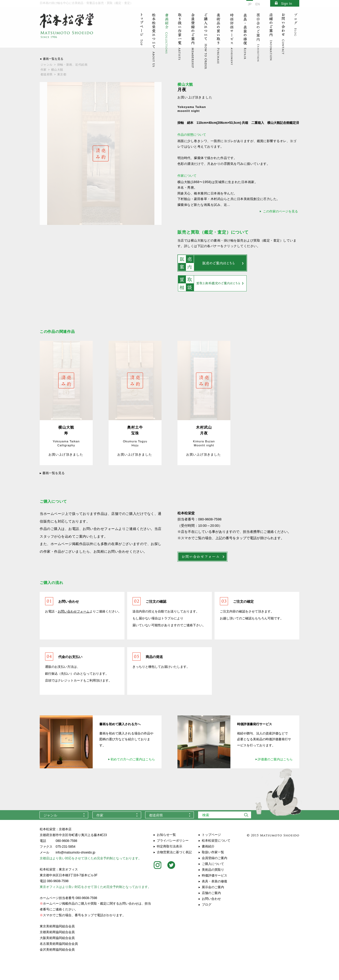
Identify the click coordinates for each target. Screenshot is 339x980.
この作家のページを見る (280, 211)
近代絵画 (81, 65)
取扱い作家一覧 (213, 852)
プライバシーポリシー (173, 841)
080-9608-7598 (66, 841)
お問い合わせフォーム (74, 611)
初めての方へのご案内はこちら (133, 759)
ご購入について (213, 864)
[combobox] (64, 815)
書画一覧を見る (53, 59)
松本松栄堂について (216, 841)
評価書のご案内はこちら (275, 759)
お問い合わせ (211, 899)
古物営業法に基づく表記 (174, 852)
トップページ (211, 835)
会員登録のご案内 (215, 858)
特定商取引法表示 (169, 846)
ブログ (207, 905)
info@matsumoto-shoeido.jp (75, 852)
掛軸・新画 (65, 65)
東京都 (62, 74)
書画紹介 (208, 846)
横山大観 (57, 70)
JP (249, 4)
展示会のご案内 (213, 887)
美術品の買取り (213, 870)
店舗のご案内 (211, 893)
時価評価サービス (215, 875)
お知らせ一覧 (166, 835)
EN (258, 4)
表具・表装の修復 (215, 881)
